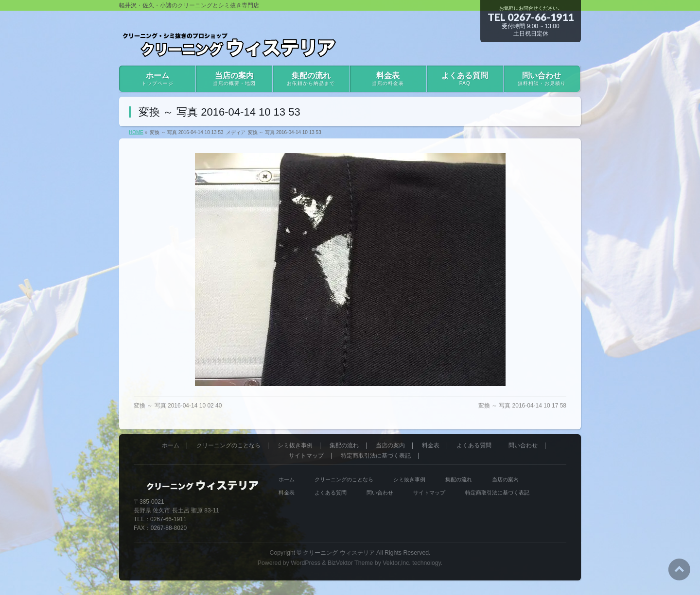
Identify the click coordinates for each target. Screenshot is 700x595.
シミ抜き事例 (295, 446)
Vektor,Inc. (397, 563)
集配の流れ (344, 446)
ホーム (171, 446)
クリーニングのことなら (228, 446)
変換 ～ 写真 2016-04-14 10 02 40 (178, 406)
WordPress (306, 563)
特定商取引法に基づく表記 (376, 456)
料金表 (431, 446)
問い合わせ (523, 446)
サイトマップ (306, 456)
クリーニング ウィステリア (339, 553)
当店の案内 (390, 446)
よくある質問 (474, 446)
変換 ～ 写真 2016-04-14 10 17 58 (522, 406)
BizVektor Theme (350, 563)
